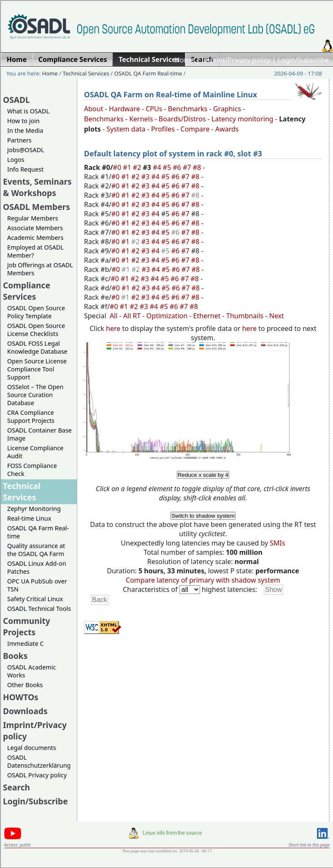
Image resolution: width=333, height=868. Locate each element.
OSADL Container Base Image (39, 434)
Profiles (163, 129)
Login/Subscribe (303, 60)
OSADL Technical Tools (39, 609)
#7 (188, 167)
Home (184, 60)
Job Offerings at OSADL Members (40, 269)
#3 (146, 177)
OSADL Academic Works (31, 671)
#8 (198, 167)
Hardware (125, 109)
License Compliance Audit (35, 452)
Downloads (25, 711)
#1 (128, 167)
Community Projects (27, 626)
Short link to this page (309, 845)
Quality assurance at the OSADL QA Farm (36, 550)
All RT (132, 316)
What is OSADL (28, 111)
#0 (118, 167)
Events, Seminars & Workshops (37, 187)
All (114, 316)
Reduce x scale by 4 (203, 475)
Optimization (167, 316)
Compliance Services (27, 291)
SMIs (277, 543)
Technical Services (86, 73)
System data (126, 129)
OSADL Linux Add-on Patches (37, 567)
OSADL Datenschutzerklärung (39, 761)
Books (15, 656)
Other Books (25, 685)
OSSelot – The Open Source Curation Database (35, 395)
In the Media (25, 130)
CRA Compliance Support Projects (31, 417)
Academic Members (35, 238)
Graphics (227, 109)
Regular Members (33, 218)
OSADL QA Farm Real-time (148, 73)
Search (16, 787)
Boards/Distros (182, 119)
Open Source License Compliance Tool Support (37, 369)
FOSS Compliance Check (32, 470)
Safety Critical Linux (35, 599)
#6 (178, 167)
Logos (16, 160)
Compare (195, 129)
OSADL (16, 100)
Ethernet (207, 316)
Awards (227, 129)
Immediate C (26, 644)
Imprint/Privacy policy (236, 60)
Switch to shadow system (203, 516)
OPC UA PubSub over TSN (37, 585)
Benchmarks (188, 109)
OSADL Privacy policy (37, 775)
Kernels (141, 119)
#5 (168, 167)
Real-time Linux (29, 518)
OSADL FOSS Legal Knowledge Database (37, 347)
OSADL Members (37, 207)
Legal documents (32, 748)
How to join (23, 121)
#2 (138, 167)
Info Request (25, 169)
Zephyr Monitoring (34, 509)
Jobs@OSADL (26, 150)
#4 (158, 167)
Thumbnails (245, 316)
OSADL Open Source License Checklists (36, 330)
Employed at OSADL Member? (35, 251)
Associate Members (35, 228)
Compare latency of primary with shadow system (203, 580)
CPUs (154, 109)
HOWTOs (21, 697)
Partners (19, 140)
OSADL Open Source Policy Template (36, 312)
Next (277, 316)
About (93, 109)
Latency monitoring (242, 119)
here (113, 328)
